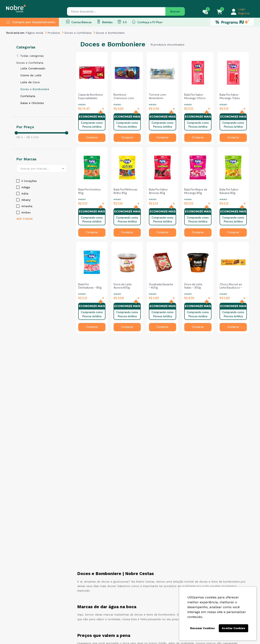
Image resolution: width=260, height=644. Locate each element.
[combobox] (42, 168)
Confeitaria (28, 96)
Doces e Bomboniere (35, 89)
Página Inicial (34, 33)
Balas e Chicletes (32, 103)
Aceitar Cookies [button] (233, 628)
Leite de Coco (30, 82)
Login (242, 9)
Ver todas (24, 219)
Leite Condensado (33, 68)
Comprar (92, 138)
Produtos (54, 33)
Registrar (244, 13)
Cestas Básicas (79, 22)
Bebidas (105, 22)
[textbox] (42, 168)
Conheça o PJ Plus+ (147, 22)
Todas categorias (30, 56)
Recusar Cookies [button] (202, 628)
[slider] (16, 133)
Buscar (175, 11)
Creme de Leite (31, 75)
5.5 (122, 22)
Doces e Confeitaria (78, 33)
